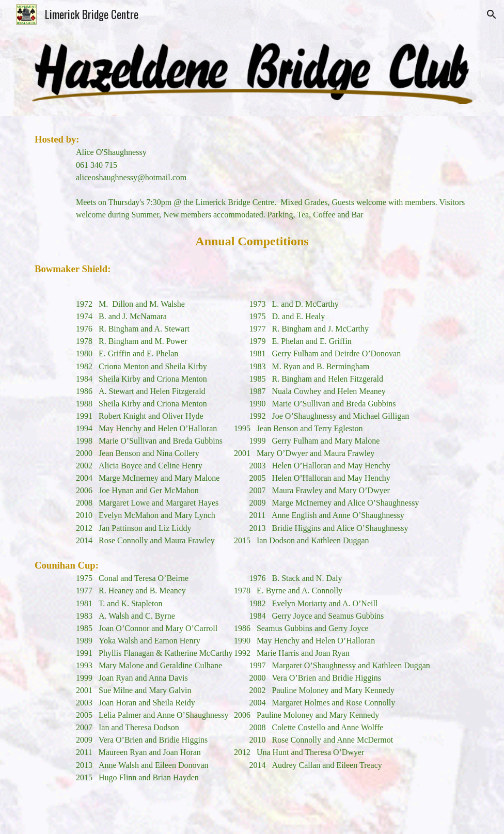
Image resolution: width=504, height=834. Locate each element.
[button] (492, 14)
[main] (252, 475)
